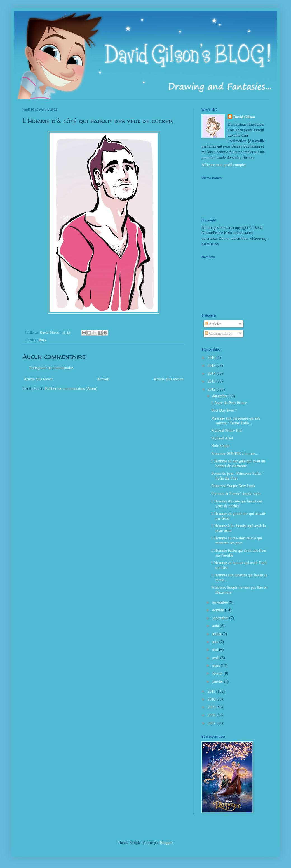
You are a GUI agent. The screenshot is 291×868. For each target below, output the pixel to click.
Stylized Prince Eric (227, 431)
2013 (212, 381)
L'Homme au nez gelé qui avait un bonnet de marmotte (238, 464)
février (218, 673)
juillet (217, 634)
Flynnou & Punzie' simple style (236, 494)
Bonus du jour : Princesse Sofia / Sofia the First (237, 476)
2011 (212, 691)
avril (216, 658)
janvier (218, 682)
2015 (212, 366)
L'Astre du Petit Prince (229, 403)
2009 (212, 707)
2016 (212, 358)
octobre (218, 610)
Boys (42, 340)
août (216, 626)
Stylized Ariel (222, 438)
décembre (220, 396)
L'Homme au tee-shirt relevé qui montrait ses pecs (237, 541)
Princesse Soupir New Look (233, 486)
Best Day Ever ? (224, 410)
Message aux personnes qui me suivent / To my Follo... (236, 421)
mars (216, 666)
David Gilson (244, 117)
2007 (212, 723)
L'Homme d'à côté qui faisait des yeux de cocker (237, 504)
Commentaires (218, 333)
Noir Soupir (221, 446)
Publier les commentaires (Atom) (71, 389)
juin (216, 642)
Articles (213, 324)
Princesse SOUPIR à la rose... (235, 454)
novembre (220, 602)
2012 (212, 389)
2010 (212, 699)
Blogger (166, 843)
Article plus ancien (168, 379)
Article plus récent (38, 379)
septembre (221, 618)
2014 (212, 374)
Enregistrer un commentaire (51, 368)
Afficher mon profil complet (224, 165)
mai (216, 650)
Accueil (103, 379)
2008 (212, 715)
